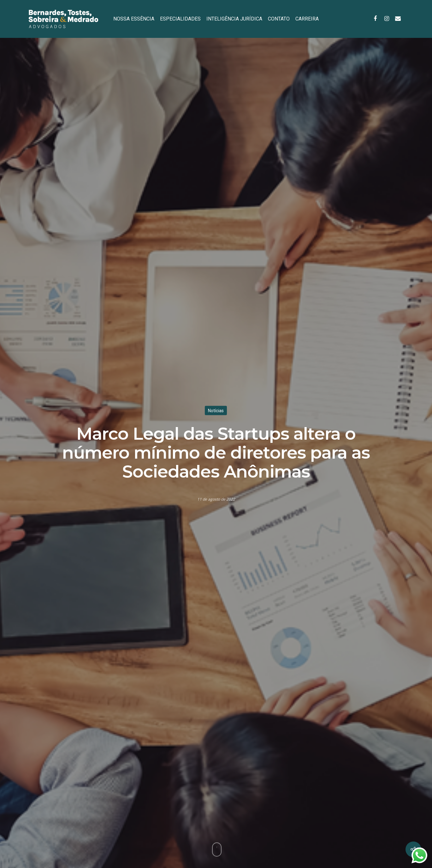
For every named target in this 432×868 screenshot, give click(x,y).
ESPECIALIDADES (180, 19)
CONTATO (279, 19)
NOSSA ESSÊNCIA (134, 19)
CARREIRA (307, 19)
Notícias (216, 410)
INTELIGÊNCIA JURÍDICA (234, 19)
